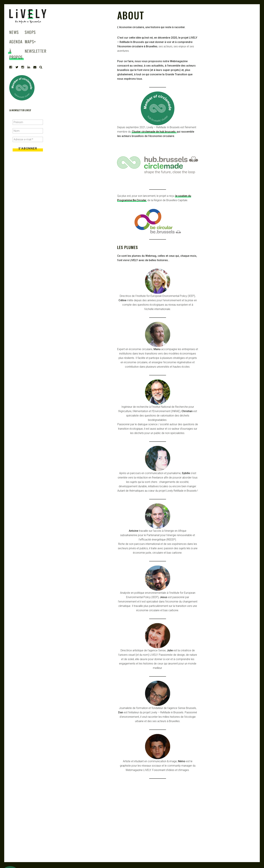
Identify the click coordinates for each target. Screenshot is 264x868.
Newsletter (36, 51)
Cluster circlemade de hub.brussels (154, 132)
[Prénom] (28, 122)
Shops (30, 32)
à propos (16, 54)
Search (41, 67)
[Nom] (28, 131)
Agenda (16, 41)
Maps (30, 41)
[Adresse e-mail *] (28, 139)
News (14, 32)
